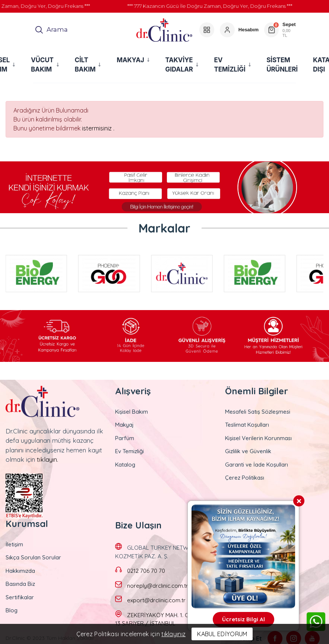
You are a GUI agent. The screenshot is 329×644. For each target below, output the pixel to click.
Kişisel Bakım (132, 412)
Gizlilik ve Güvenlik (248, 451)
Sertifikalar (20, 597)
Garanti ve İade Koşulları (257, 465)
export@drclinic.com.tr (156, 600)
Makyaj (124, 425)
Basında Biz (20, 584)
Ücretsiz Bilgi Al (243, 619)
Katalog (125, 465)
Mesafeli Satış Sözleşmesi (258, 412)
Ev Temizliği (129, 451)
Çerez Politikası (245, 478)
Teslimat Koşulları (247, 425)
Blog (12, 610)
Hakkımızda (20, 571)
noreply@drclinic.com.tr (158, 586)
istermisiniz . (98, 128)
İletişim (14, 544)
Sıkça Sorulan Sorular (33, 557)
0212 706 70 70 (146, 571)
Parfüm (125, 438)
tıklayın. (48, 459)
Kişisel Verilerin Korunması (258, 438)
